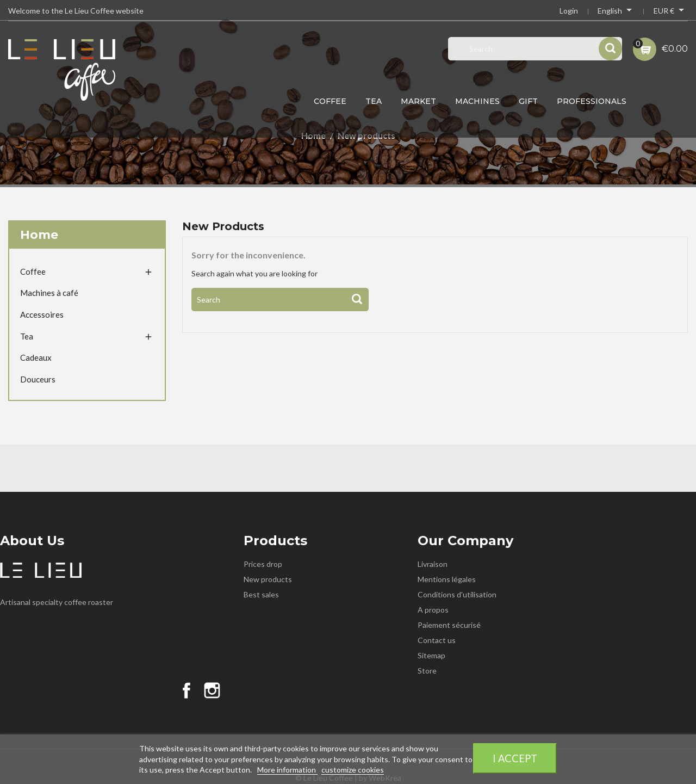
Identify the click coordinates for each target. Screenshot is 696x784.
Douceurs (38, 379)
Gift (528, 101)
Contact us (437, 640)
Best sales (261, 594)
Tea (374, 101)
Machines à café (49, 293)
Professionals (592, 101)
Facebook (187, 690)
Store (427, 671)
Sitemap (431, 655)
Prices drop (263, 564)
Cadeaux (36, 357)
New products (268, 579)
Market (418, 101)
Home (39, 235)
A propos (433, 610)
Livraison (433, 564)
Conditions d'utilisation (457, 594)
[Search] (280, 300)
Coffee (330, 101)
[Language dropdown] (616, 12)
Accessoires (42, 314)
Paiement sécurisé (449, 625)
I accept (515, 758)
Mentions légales (447, 579)
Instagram (212, 690)
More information (287, 770)
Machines (477, 101)
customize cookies (353, 770)
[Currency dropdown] (671, 12)
